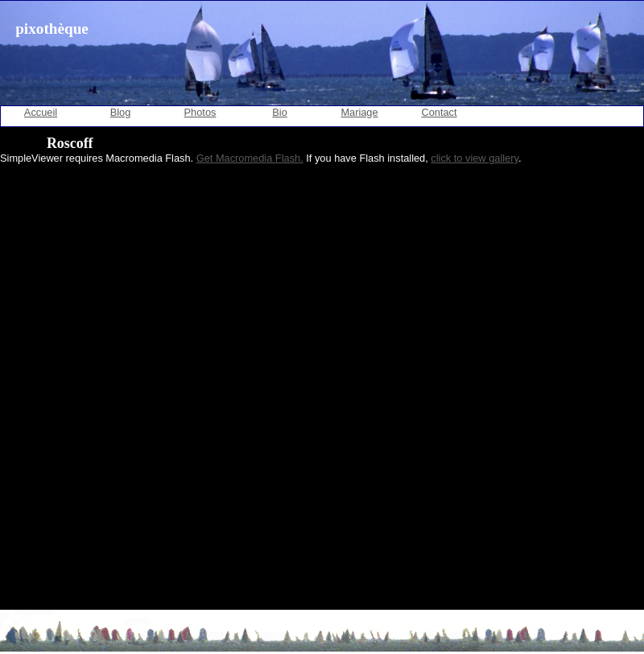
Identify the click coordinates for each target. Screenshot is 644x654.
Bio (280, 112)
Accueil (41, 112)
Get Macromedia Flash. (250, 158)
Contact (439, 112)
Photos (200, 112)
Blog (121, 112)
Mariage (359, 112)
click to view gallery (475, 158)
